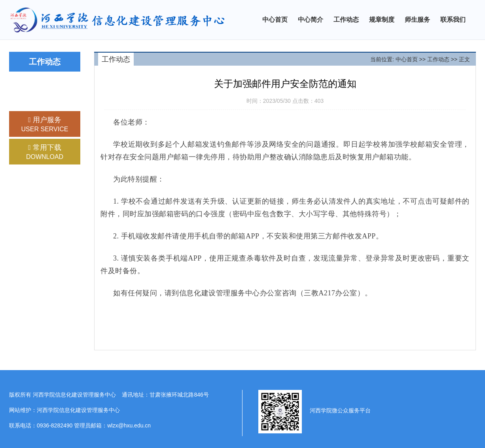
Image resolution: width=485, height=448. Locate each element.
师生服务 (417, 20)
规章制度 (382, 20)
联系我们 (453, 20)
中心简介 (311, 20)
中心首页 (275, 20)
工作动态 (346, 20)
